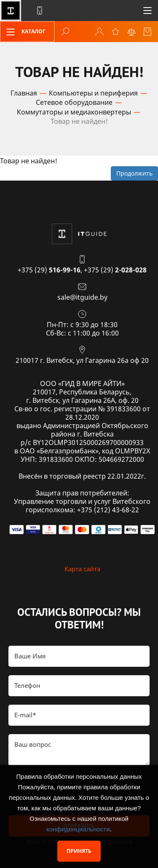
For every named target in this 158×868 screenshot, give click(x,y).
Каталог (23, 32)
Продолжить (134, 173)
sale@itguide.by (82, 297)
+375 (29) (49, 270)
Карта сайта (82, 569)
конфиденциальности (78, 829)
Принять (79, 851)
